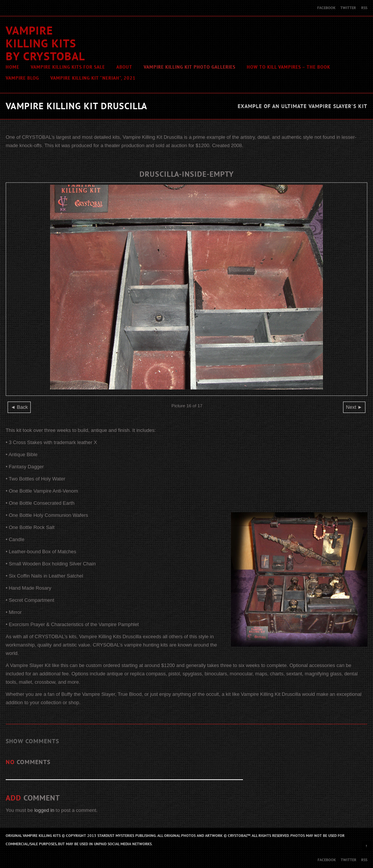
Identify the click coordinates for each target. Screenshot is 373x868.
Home (13, 67)
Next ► (354, 407)
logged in (44, 810)
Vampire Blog (22, 78)
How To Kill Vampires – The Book (288, 67)
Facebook (326, 8)
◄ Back (19, 407)
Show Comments (32, 741)
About (124, 67)
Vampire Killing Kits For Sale (68, 67)
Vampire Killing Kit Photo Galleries (190, 67)
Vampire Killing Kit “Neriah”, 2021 (93, 78)
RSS (364, 8)
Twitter (348, 8)
